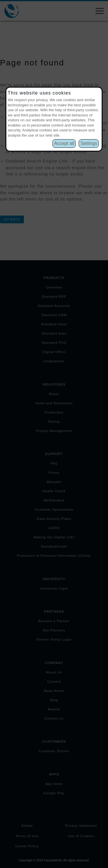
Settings (89, 143)
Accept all (64, 143)
